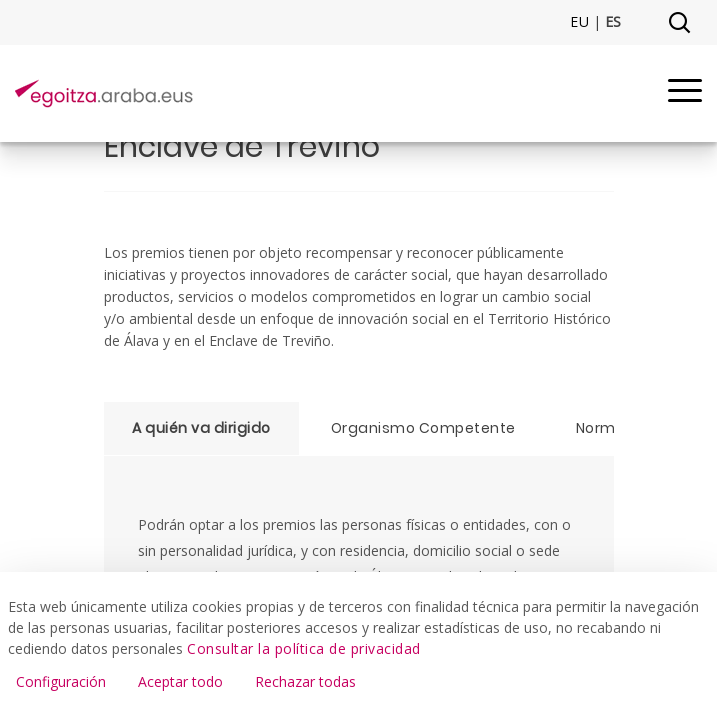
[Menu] (685, 93)
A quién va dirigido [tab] (201, 428)
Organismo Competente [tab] (423, 428)
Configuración (61, 681)
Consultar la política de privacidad (304, 648)
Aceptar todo (180, 681)
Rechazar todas (305, 681)
